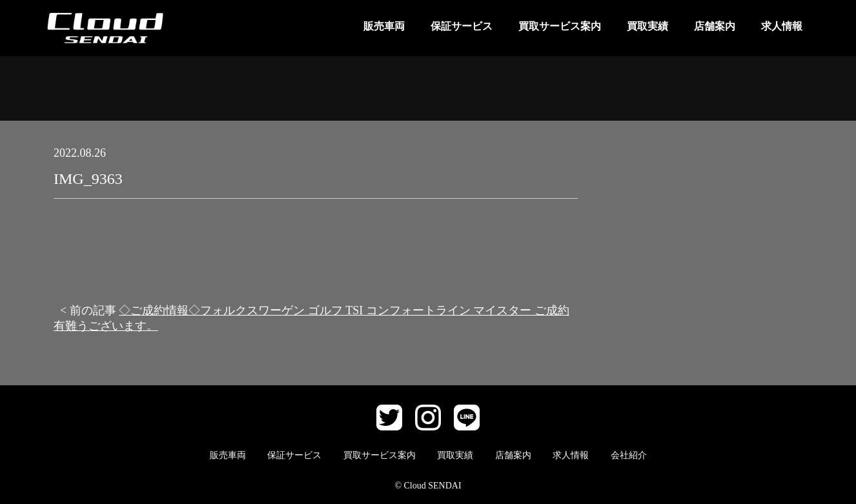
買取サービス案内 (560, 26)
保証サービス (462, 26)
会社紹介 (629, 455)
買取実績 (647, 26)
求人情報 (782, 26)
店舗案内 (715, 26)
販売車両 (384, 26)
